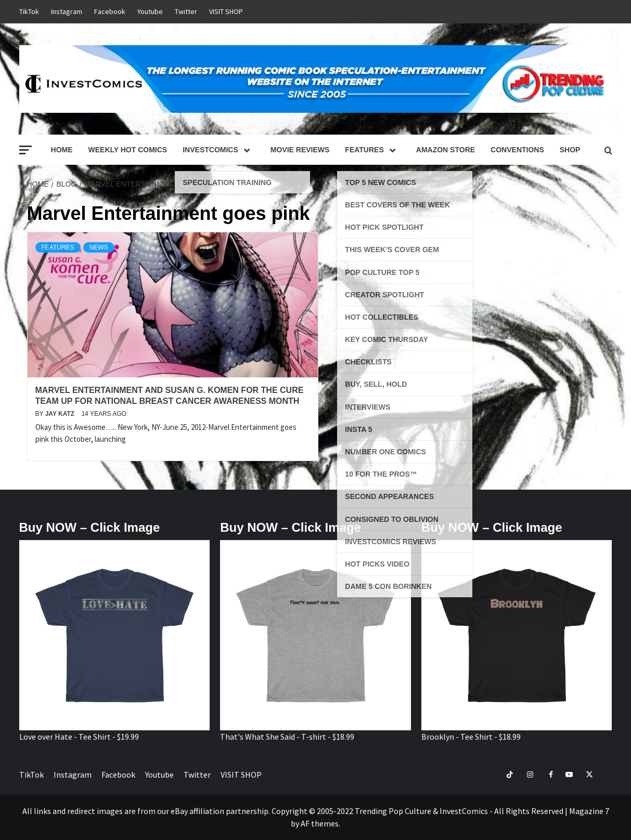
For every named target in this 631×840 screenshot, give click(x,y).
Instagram (67, 11)
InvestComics (219, 150)
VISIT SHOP (226, 11)
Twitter (186, 11)
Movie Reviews (300, 150)
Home (62, 150)
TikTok (29, 11)
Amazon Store (446, 150)
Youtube (150, 11)
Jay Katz (61, 414)
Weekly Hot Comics (128, 150)
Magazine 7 (589, 811)
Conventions (517, 150)
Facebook (110, 11)
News (99, 247)
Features (372, 150)
